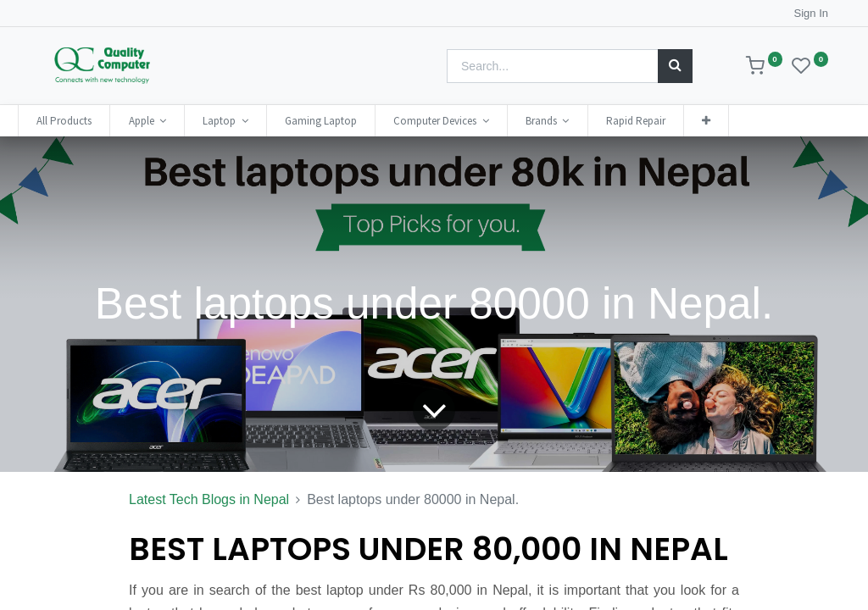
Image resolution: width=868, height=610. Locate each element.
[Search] (675, 66)
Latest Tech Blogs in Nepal (209, 499)
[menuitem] (86, 121)
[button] (728, 121)
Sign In (811, 13)
